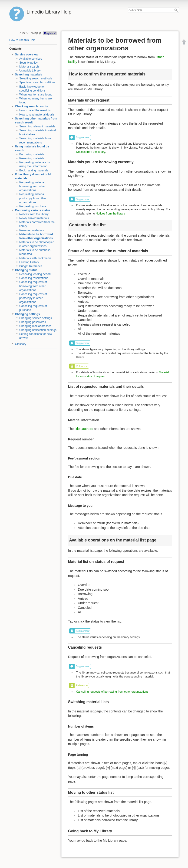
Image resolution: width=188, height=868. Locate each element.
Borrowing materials (32, 154)
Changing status (26, 270)
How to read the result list (35, 110)
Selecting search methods (36, 78)
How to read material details (37, 115)
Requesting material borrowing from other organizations (32, 186)
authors (88, 429)
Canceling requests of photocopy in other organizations (33, 298)
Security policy (28, 63)
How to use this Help (22, 40)
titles (78, 429)
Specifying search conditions (37, 82)
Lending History (29, 262)
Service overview (27, 54)
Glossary (21, 344)
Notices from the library (34, 214)
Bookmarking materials (34, 170)
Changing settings (28, 314)
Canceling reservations (34, 278)
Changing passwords (33, 322)
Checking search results (32, 106)
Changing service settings (36, 318)
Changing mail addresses (35, 326)
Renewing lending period (35, 274)
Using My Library (30, 71)
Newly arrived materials (34, 218)
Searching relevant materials (37, 126)
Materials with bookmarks (35, 258)
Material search (29, 67)
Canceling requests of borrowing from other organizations (33, 286)
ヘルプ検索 (176, 10)
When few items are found (36, 95)
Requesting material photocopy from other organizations (33, 198)
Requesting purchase (33, 206)
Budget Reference (31, 266)
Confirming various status (33, 210)
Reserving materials (32, 158)
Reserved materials (32, 230)
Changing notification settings (38, 330)
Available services (31, 59)
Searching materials (29, 75)
